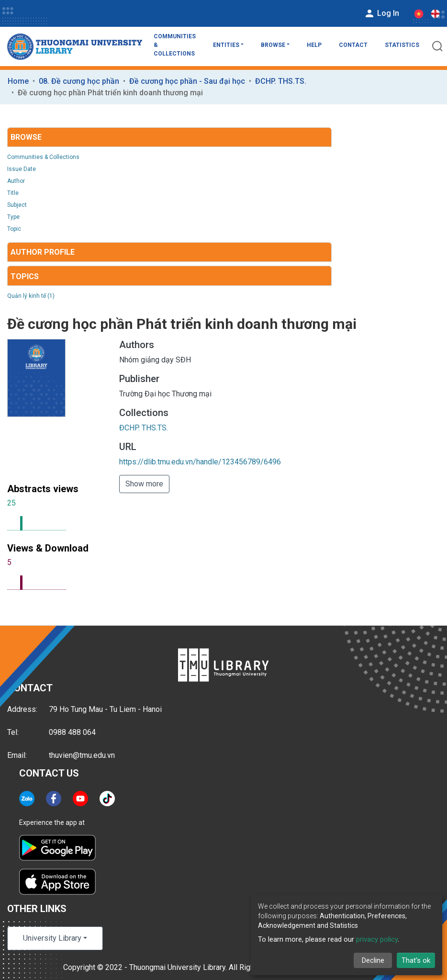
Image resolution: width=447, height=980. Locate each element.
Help (314, 45)
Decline (373, 960)
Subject (17, 205)
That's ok (416, 960)
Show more (144, 484)
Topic (14, 229)
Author (16, 181)
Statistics (402, 45)
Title (13, 193)
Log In (381, 13)
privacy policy (377, 939)
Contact (353, 45)
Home (18, 81)
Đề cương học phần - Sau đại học (187, 81)
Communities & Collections (175, 45)
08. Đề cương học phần (79, 81)
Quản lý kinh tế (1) (31, 296)
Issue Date (22, 169)
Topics (25, 276)
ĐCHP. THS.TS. (281, 81)
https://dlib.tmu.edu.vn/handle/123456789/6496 (200, 462)
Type (13, 217)
